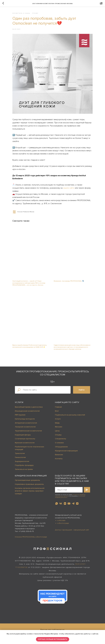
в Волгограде (63, 523)
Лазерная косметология (25, 427)
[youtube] (69, 504)
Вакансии (59, 455)
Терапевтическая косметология (28, 431)
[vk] (61, 504)
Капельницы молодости (25, 419)
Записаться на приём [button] (24, 469)
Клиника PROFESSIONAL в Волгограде (31, 537)
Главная (58, 407)
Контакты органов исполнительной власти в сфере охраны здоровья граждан (30, 491)
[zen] (77, 504)
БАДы (57, 423)
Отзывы (58, 435)
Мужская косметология (25, 443)
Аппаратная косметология (26, 423)
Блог (57, 411)
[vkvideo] (65, 504)
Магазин (59, 427)
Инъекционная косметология (27, 411)
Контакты (59, 459)
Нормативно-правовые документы (29, 484)
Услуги (19, 402)
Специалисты (61, 439)
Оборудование (61, 447)
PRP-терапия (20, 415)
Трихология (20, 453)
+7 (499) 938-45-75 (26, 531)
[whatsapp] (57, 504)
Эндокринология (22, 461)
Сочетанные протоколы (25, 439)
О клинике (59, 443)
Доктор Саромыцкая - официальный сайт (72, 530)
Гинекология (20, 457)
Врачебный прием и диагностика (29, 407)
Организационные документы (27, 480)
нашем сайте (69, 188)
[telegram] (73, 504)
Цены (57, 431)
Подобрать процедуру (24, 465)
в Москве (61, 520)
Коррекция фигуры (23, 435)
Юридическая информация (66, 451)
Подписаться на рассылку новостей (70, 415)
